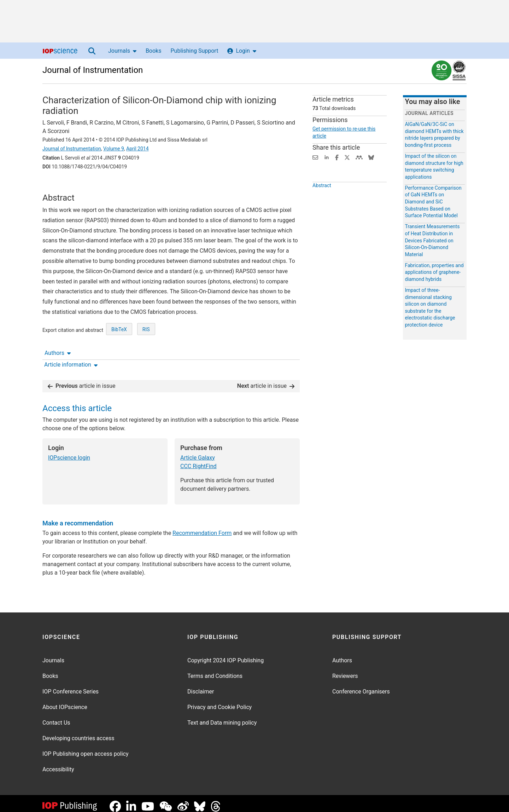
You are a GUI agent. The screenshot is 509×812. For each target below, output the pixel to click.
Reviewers (345, 670)
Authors (58, 186)
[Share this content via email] (315, 157)
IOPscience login (69, 452)
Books (154, 51)
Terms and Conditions (215, 670)
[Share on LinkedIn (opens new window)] (327, 157)
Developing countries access (78, 733)
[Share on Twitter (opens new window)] (347, 157)
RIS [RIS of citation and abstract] (146, 356)
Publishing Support (194, 51)
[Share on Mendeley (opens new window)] (359, 157)
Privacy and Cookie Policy (220, 701)
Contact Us (56, 717)
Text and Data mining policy (222, 717)
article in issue (82, 380)
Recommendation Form (202, 527)
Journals (122, 51)
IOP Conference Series (71, 686)
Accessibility (58, 764)
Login (242, 51)
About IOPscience (65, 701)
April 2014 (138, 149)
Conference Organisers (361, 686)
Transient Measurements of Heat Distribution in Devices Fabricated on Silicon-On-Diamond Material (432, 240)
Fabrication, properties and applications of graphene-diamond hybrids (434, 272)
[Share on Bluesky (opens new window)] (371, 157)
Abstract (322, 202)
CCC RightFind (198, 460)
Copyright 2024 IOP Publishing (226, 655)
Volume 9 (114, 149)
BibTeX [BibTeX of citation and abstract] (119, 356)
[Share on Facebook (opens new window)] (337, 157)
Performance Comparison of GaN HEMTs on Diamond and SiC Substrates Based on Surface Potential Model (433, 202)
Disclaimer (201, 686)
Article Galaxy (198, 452)
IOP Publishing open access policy (86, 748)
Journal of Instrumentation (93, 70)
